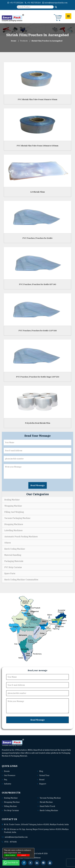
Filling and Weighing (14, 512)
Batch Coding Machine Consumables (21, 580)
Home (14, 41)
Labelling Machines (13, 530)
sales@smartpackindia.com (55, 3)
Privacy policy (27, 853)
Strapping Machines (14, 524)
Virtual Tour (44, 775)
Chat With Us (11, 863)
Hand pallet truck (47, 806)
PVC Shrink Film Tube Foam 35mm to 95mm (37, 99)
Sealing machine (11, 798)
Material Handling (13, 555)
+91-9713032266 (15, 3)
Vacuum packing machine (50, 798)
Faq (6, 780)
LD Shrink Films (38, 192)
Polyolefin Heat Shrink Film (38, 423)
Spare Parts (10, 573)
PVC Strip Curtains (13, 567)
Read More (33, 756)
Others (8, 543)
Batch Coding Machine (15, 549)
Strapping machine (12, 802)
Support (43, 784)
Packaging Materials (14, 561)
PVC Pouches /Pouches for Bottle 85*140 (37, 284)
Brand (42, 780)
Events (7, 771)
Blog (41, 771)
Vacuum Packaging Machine (17, 518)
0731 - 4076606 (11, 842)
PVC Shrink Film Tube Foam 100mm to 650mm (37, 146)
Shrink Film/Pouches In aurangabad (47, 41)
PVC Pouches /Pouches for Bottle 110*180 (38, 331)
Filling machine (10, 806)
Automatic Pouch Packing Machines (21, 537)
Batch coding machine (49, 810)
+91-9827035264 (33, 3)
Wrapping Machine (13, 506)
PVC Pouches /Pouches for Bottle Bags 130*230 (38, 377)
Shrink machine (46, 802)
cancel (23, 855)
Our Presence (10, 775)
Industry (8, 784)
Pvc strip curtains (11, 810)
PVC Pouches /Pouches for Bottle (37, 238)
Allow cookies (10, 855)
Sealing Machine (12, 500)
